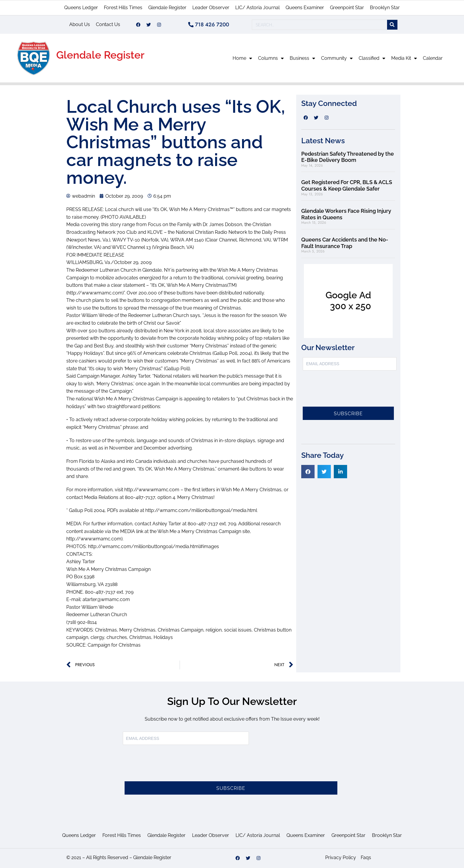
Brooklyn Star (385, 8)
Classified (372, 58)
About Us (80, 24)
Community (337, 58)
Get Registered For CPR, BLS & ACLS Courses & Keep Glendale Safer (347, 185)
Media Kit (404, 58)
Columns (271, 58)
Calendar (433, 58)
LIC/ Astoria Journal (257, 8)
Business (302, 58)
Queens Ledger (81, 8)
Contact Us (108, 24)
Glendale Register (167, 8)
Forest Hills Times (123, 8)
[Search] (392, 25)
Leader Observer (211, 8)
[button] (308, 472)
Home (242, 58)
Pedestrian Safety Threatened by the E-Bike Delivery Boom (348, 157)
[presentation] (348, 392)
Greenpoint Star (347, 8)
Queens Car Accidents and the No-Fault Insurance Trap (345, 243)
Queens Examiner (305, 8)
